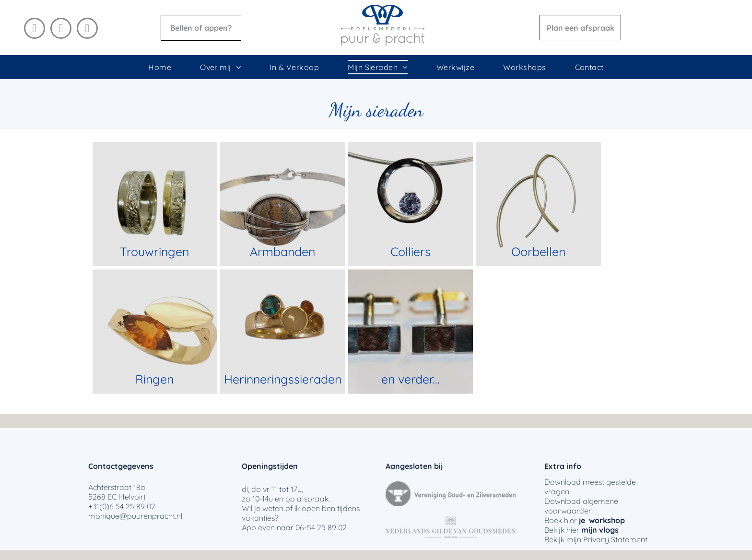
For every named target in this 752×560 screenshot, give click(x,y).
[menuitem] (160, 67)
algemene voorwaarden (581, 506)
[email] (87, 29)
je (582, 520)
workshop (607, 520)
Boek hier (561, 520)
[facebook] (35, 29)
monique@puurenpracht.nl (135, 516)
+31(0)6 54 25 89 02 (122, 506)
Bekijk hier (562, 530)
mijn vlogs (600, 530)
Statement (629, 539)
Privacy (596, 539)
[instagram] (61, 29)
